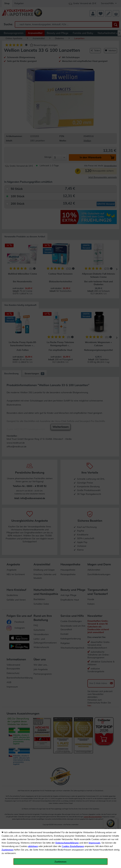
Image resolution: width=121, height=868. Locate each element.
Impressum (95, 843)
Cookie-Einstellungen (73, 846)
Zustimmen (7, 850)
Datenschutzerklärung (67, 843)
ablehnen (33, 846)
